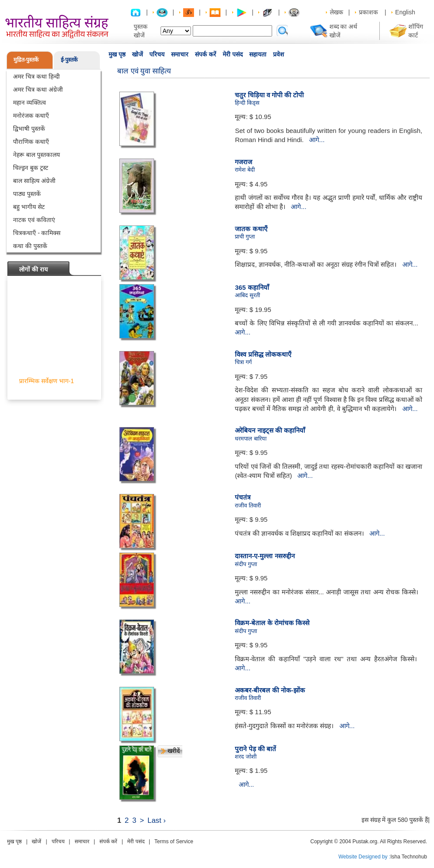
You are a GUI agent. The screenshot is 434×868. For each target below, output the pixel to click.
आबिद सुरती (247, 295)
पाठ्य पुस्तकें (27, 194)
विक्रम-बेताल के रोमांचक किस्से (272, 623)
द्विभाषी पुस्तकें (29, 129)
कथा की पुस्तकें (30, 246)
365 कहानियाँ (252, 287)
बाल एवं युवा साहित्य (144, 71)
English (405, 12)
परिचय (157, 54)
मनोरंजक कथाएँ (31, 116)
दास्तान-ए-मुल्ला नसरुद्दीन (265, 556)
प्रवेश (279, 54)
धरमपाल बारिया (251, 439)
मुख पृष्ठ (117, 54)
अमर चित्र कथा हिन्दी (36, 76)
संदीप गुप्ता (246, 564)
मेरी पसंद (233, 54)
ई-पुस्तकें (69, 60)
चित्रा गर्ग (243, 362)
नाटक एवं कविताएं (34, 220)
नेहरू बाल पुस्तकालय (36, 155)
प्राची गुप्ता (245, 237)
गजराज (243, 162)
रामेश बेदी (245, 170)
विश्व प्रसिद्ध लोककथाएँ (263, 354)
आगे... (317, 140)
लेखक (337, 12)
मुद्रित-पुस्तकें (26, 60)
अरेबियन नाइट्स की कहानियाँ (270, 430)
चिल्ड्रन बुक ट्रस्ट (31, 168)
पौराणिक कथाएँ (31, 142)
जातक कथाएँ (251, 229)
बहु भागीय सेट (29, 207)
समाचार (180, 54)
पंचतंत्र (243, 497)
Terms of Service (174, 841)
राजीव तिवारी (248, 505)
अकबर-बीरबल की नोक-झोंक (270, 690)
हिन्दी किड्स (247, 103)
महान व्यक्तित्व (30, 103)
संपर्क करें (205, 54)
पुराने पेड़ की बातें (255, 749)
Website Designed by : (365, 857)
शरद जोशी (246, 757)
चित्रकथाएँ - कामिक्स (37, 233)
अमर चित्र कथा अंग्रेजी (38, 89)
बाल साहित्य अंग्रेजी (34, 181)
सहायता (258, 54)
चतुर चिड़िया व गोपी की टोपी (269, 95)
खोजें (137, 54)
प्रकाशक (368, 12)
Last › (157, 820)
